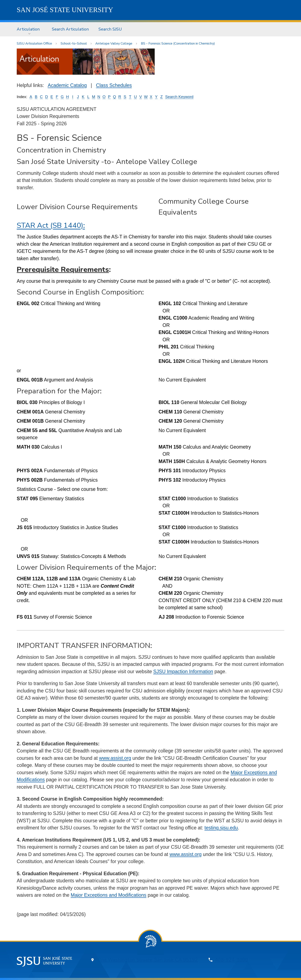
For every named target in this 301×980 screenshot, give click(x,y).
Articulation (28, 29)
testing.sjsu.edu (221, 828)
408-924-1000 (232, 960)
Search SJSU (110, 29)
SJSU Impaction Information (183, 672)
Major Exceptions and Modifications (108, 895)
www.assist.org (115, 758)
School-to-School (74, 43)
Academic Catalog (67, 85)
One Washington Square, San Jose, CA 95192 (148, 960)
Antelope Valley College (114, 43)
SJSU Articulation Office (34, 43)
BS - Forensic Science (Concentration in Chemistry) (178, 43)
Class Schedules (114, 85)
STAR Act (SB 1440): (51, 225)
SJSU (65, 10)
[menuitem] (29, 29)
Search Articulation (70, 29)
